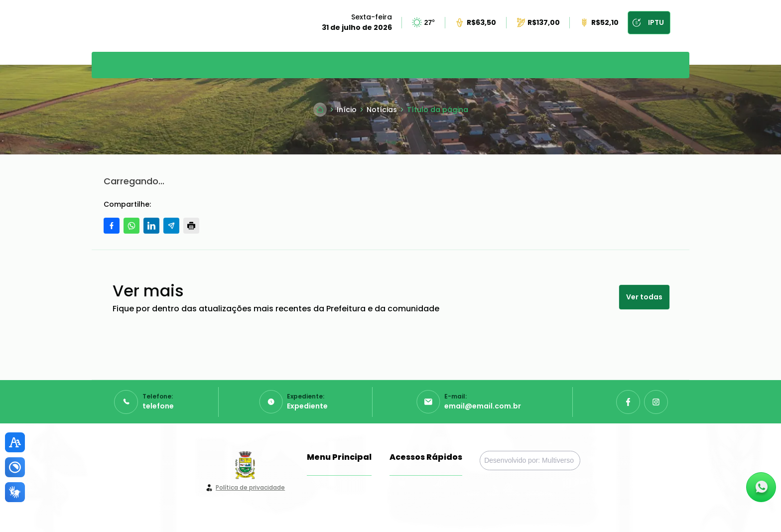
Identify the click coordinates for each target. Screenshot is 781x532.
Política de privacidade (250, 487)
